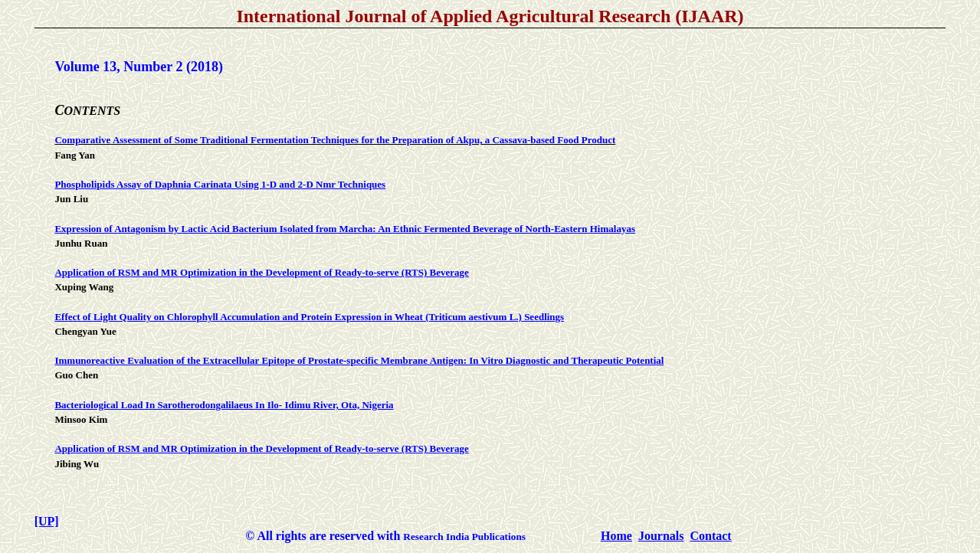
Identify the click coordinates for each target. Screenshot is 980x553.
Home (616, 536)
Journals (661, 536)
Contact (710, 536)
